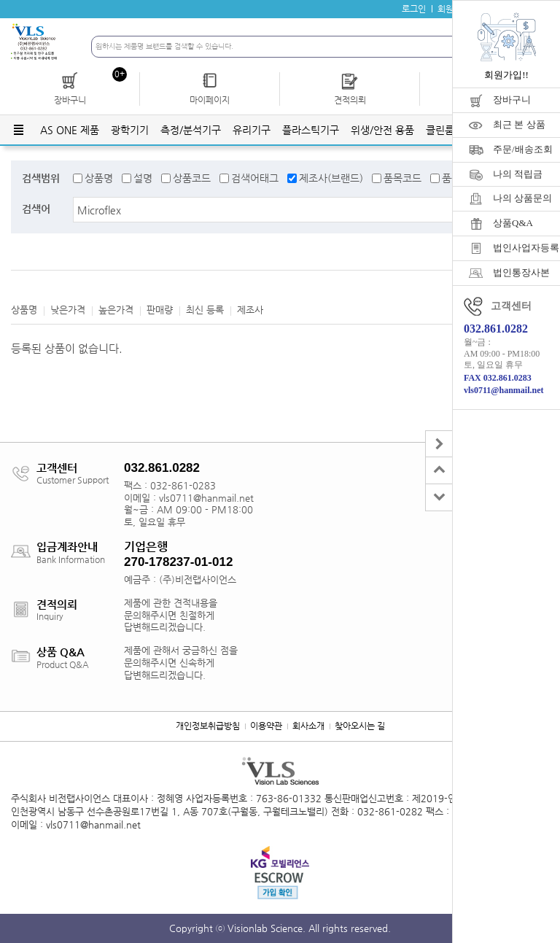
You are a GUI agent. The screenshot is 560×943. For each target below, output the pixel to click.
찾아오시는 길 (360, 726)
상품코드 (192, 178)
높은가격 (116, 310)
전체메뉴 (18, 130)
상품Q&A (513, 223)
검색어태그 (255, 178)
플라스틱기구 (311, 130)
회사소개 (308, 726)
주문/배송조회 (523, 149)
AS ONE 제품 (70, 130)
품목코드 (402, 178)
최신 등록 (205, 310)
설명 (143, 178)
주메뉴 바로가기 (0, 0)
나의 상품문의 (522, 198)
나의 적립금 (518, 174)
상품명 (99, 178)
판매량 (160, 310)
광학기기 (130, 130)
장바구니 (512, 100)
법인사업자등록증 (526, 248)
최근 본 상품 (519, 124)
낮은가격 (68, 310)
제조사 (250, 310)
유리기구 (252, 130)
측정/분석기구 (191, 130)
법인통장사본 (521, 272)
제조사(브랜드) (331, 178)
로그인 (414, 9)
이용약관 (266, 726)
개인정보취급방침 (208, 726)
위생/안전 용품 (382, 130)
